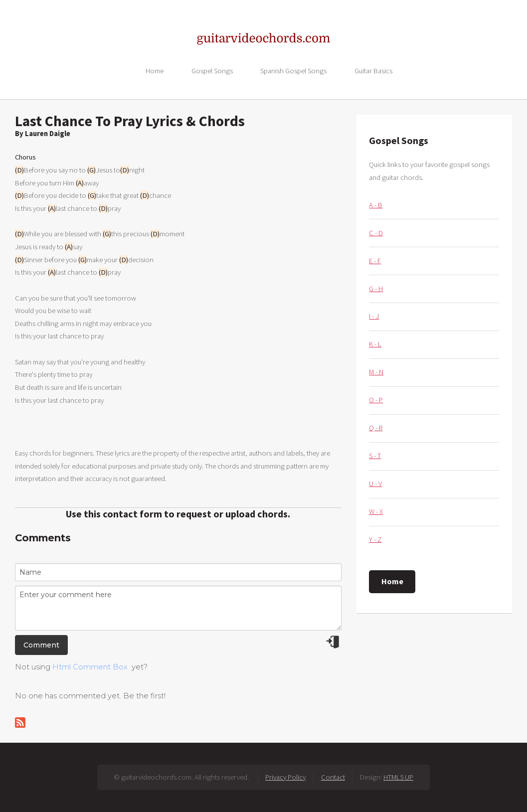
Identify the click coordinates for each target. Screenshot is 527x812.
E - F (375, 261)
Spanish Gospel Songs (293, 70)
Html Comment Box (90, 667)
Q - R (376, 428)
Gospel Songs (212, 70)
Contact (333, 777)
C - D (376, 233)
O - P (376, 400)
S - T (375, 456)
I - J (374, 316)
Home (155, 70)
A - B (376, 205)
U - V (375, 484)
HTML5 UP (398, 777)
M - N (376, 372)
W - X (376, 511)
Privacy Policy (285, 777)
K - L (375, 344)
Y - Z (375, 539)
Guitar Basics (373, 70)
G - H (376, 289)
